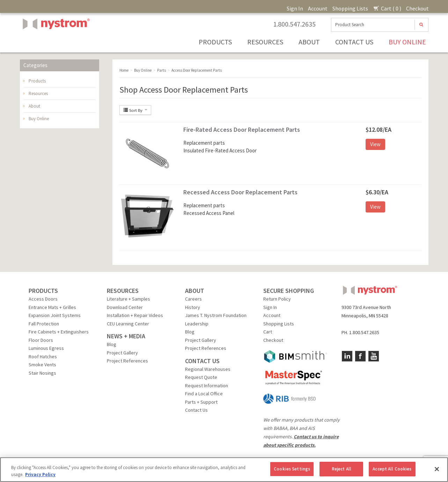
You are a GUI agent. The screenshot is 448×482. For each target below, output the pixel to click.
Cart (268, 332)
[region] (224, 470)
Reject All (341, 469)
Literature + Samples (128, 299)
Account (318, 8)
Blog (112, 344)
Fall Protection (44, 324)
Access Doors (43, 299)
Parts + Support (201, 402)
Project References (127, 361)
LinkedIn (347, 356)
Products (215, 42)
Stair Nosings (42, 373)
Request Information (207, 386)
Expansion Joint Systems (55, 315)
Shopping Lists (350, 8)
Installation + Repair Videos (135, 315)
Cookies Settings (292, 469)
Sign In (295, 8)
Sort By (135, 110)
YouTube (374, 356)
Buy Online (407, 42)
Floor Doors (41, 340)
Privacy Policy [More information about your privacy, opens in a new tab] (40, 474)
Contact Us (354, 42)
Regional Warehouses (208, 369)
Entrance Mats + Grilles (52, 307)
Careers (193, 299)
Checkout (417, 8)
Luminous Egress (46, 348)
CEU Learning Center (128, 324)
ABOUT (195, 291)
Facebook (360, 356)
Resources (265, 42)
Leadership (197, 324)
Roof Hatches (43, 357)
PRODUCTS (43, 291)
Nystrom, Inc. (55, 41)
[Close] (437, 469)
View (375, 144)
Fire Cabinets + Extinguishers (59, 332)
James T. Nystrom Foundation (216, 315)
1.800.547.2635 (294, 24)
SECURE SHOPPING (289, 291)
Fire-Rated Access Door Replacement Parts (242, 130)
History (193, 307)
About (309, 42)
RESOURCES (123, 291)
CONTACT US (202, 361)
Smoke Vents (42, 365)
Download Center (125, 307)
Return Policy (277, 299)
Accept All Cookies (392, 469)
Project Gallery (122, 353)
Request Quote (201, 377)
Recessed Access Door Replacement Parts (240, 192)
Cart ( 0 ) (387, 8)
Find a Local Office (204, 394)
